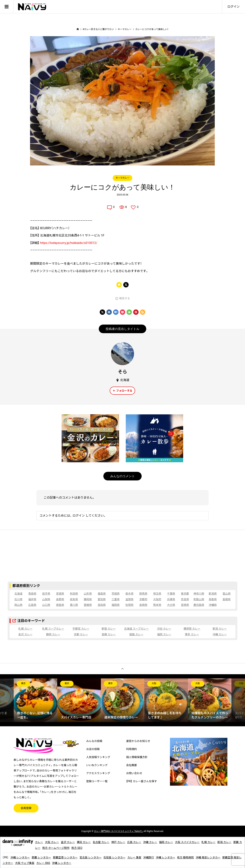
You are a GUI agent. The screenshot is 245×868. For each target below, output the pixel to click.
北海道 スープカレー (136, 629)
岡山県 (18, 605)
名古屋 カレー (101, 842)
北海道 (18, 594)
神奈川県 (199, 594)
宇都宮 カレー (81, 629)
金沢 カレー (25, 634)
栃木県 (129, 594)
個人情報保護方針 (137, 757)
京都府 (143, 599)
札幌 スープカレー (53, 629)
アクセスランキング (98, 773)
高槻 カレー (109, 634)
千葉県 (171, 594)
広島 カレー (134, 842)
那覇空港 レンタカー (65, 857)
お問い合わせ (134, 773)
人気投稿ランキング (98, 757)
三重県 (116, 599)
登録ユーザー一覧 (97, 781)
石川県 (18, 599)
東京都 (185, 594)
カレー (39, 842)
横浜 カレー (84, 842)
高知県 (102, 605)
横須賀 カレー (192, 629)
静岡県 (88, 599)
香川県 (74, 605)
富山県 (227, 594)
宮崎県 (185, 605)
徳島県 (60, 605)
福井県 (32, 599)
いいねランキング (97, 765)
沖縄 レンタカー (20, 857)
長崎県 (143, 605)
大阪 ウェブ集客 (27, 863)
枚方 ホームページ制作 (59, 848)
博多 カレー (192, 634)
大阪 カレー (52, 842)
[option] (36, 700)
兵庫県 (171, 599)
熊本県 (157, 605)
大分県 (171, 605)
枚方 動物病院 (186, 857)
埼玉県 (157, 594)
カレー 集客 (135, 857)
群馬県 (143, 594)
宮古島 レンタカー (91, 857)
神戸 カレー (119, 842)
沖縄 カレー (220, 634)
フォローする (124, 391)
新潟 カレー (220, 629)
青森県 (32, 594)
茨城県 (116, 594)
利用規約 (131, 749)
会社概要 (131, 765)
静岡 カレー (53, 634)
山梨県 (46, 599)
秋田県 (74, 594)
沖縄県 (213, 605)
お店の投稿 (93, 749)
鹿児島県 (199, 605)
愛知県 (102, 599)
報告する (125, 298)
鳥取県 (213, 599)
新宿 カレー (109, 629)
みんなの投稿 (94, 741)
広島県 (32, 605)
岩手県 (46, 594)
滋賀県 (129, 599)
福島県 (102, 594)
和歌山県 (199, 599)
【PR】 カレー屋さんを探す (142, 781)
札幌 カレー (25, 629)
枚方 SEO (80, 848)
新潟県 (213, 594)
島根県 (227, 599)
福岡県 (116, 605)
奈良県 (185, 599)
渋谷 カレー (164, 629)
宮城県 (60, 594)
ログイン (234, 7)
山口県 (46, 605)
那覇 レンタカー (41, 857)
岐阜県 (74, 599)
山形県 (88, 594)
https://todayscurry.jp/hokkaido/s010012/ (69, 243)
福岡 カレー (164, 634)
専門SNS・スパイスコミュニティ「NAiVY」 (118, 831)
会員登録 (26, 808)
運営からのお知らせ (138, 741)
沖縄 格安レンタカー (209, 857)
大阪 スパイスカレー (188, 842)
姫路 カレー (136, 634)
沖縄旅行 (149, 857)
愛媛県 (88, 605)
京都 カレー (81, 634)
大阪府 (157, 599)
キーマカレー (122, 178)
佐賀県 (129, 605)
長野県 (60, 599)
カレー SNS (46, 863)
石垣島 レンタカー (115, 857)
